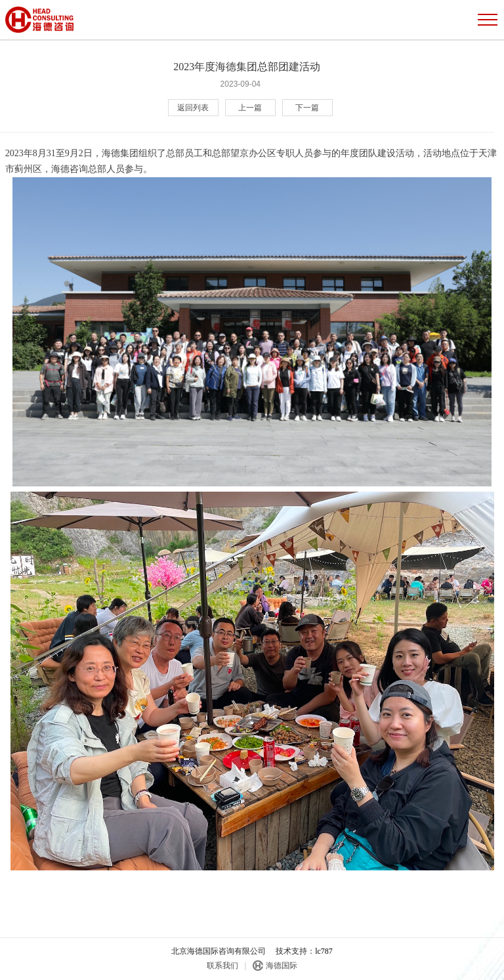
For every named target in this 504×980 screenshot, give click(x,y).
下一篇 (307, 108)
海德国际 (282, 966)
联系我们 (222, 966)
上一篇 (250, 108)
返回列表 (193, 108)
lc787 (324, 951)
